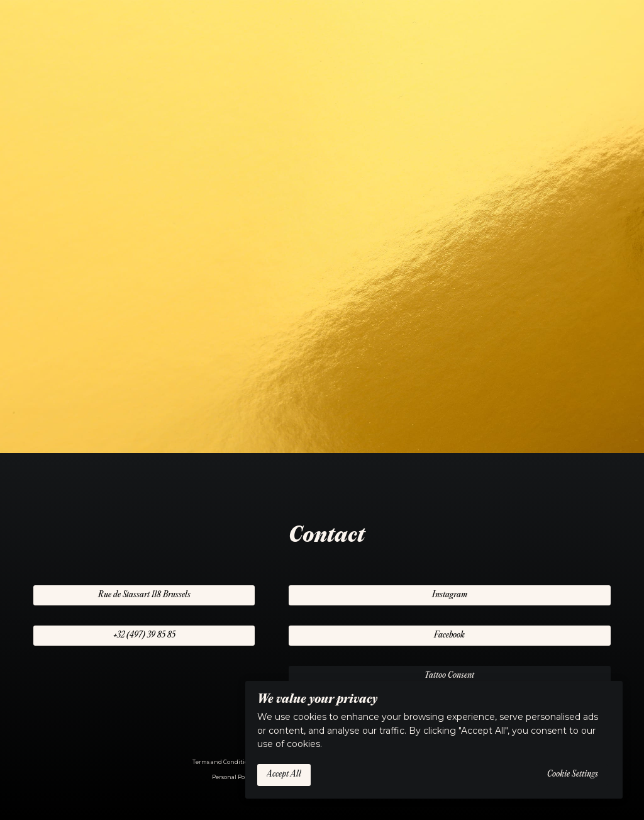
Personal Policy (233, 777)
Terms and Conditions (224, 762)
